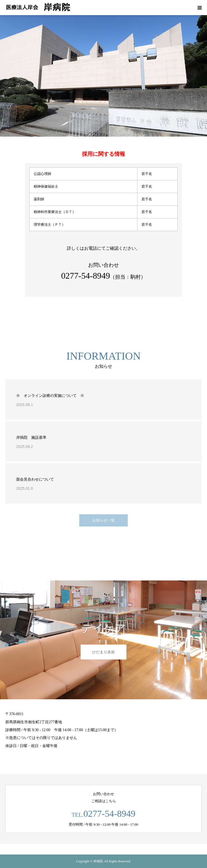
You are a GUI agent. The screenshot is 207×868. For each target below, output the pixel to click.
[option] (103, 76)
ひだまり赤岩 (103, 652)
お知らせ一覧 (103, 520)
